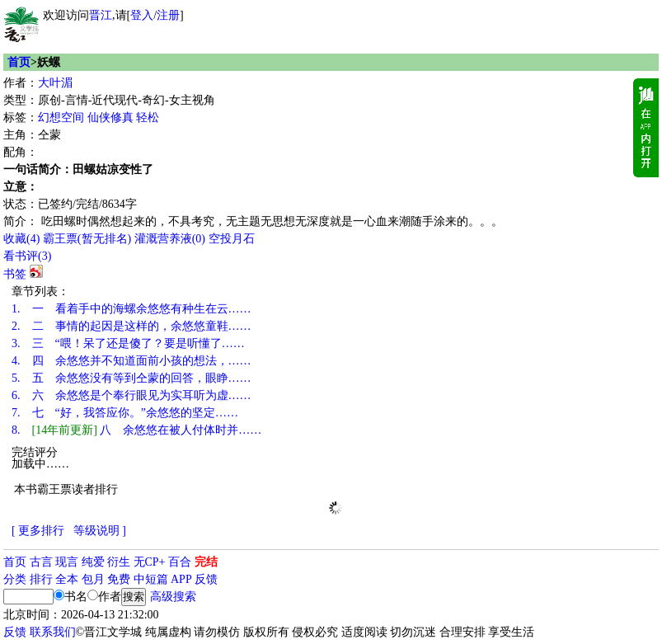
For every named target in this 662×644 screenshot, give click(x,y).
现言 (67, 562)
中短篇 (151, 579)
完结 (206, 562)
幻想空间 (61, 118)
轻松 (148, 118)
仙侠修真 (110, 118)
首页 (19, 62)
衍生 (119, 562)
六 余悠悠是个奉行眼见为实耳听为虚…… (131, 395)
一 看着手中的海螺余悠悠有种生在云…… (131, 309)
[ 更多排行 (38, 531)
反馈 (206, 579)
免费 (119, 579)
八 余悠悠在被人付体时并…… (136, 430)
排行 (41, 579)
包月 (93, 579)
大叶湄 (55, 83)
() (21, 239)
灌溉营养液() (170, 239)
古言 (41, 562)
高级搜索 (173, 597)
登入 (142, 15)
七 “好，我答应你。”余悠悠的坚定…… (125, 413)
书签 (15, 274)
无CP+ (150, 562)
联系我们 (53, 632)
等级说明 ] (100, 531)
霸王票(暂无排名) (87, 239)
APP (181, 579)
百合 (180, 562)
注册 (168, 15)
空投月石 (232, 239)
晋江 (101, 15)
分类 (15, 579)
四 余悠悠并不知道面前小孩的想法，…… (131, 361)
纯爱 (93, 562)
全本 (67, 579)
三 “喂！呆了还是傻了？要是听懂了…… (128, 343)
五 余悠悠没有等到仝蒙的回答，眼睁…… (131, 378)
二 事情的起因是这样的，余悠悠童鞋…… (131, 326)
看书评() (27, 256)
